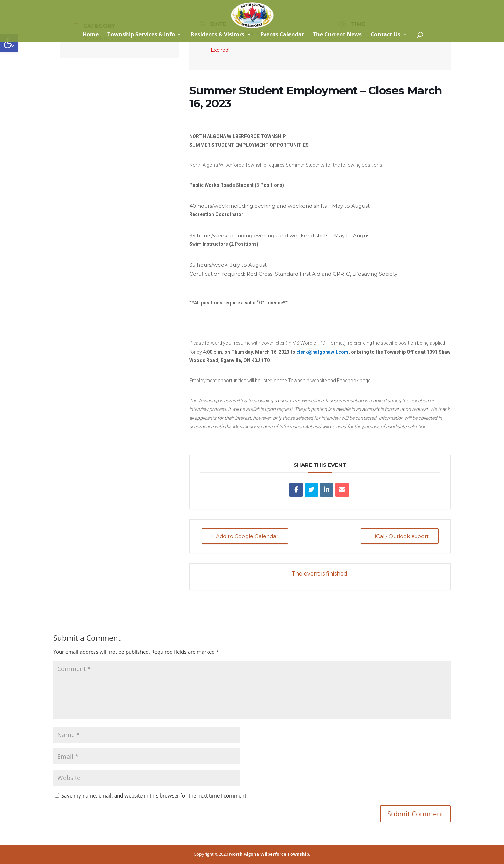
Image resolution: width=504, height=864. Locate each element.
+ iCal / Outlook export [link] (400, 536)
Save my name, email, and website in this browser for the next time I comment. (154, 795)
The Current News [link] (337, 35)
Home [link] (90, 35)
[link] (9, 43)
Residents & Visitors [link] (218, 35)
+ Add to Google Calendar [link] (245, 536)
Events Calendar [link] (282, 35)
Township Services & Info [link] (141, 35)
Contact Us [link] (386, 35)
